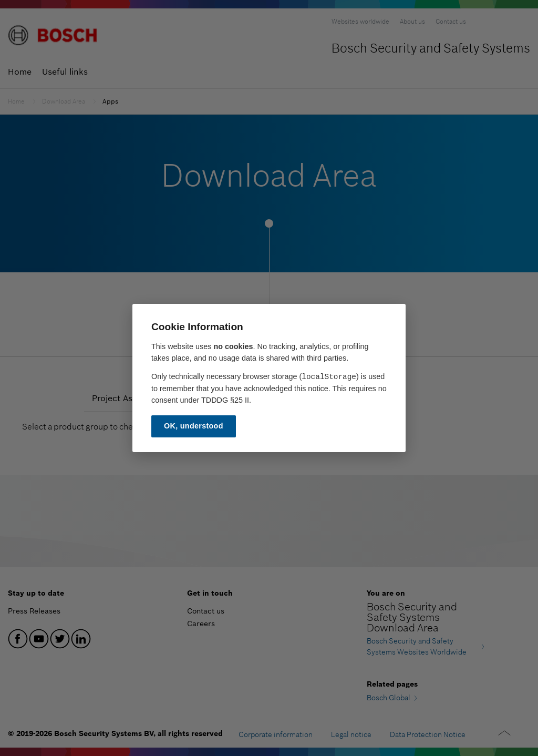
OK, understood (194, 426)
